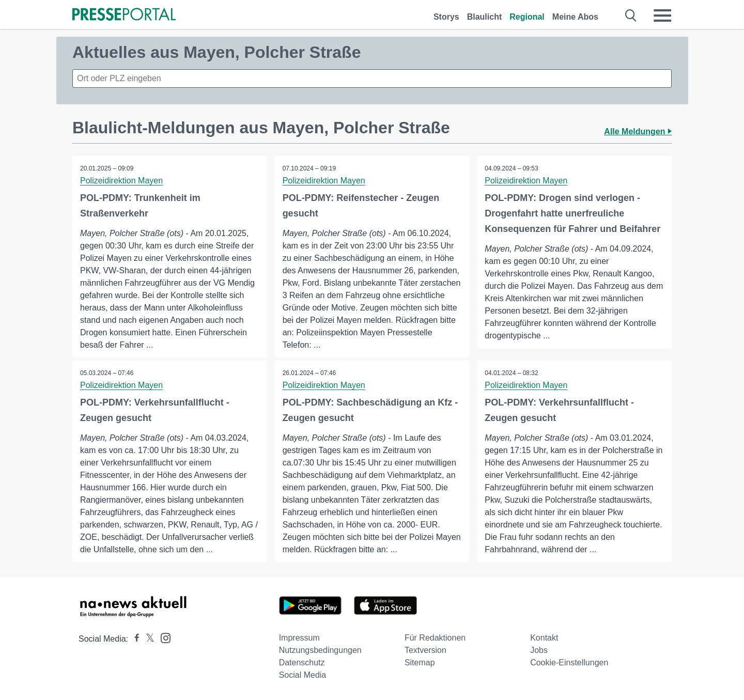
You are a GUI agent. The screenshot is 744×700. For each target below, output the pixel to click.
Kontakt (544, 638)
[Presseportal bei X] (147, 639)
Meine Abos (575, 17)
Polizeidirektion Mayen (121, 181)
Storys (446, 17)
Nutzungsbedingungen (320, 650)
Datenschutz (302, 663)
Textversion (425, 650)
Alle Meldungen (638, 131)
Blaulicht (485, 17)
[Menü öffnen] (662, 15)
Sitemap (420, 663)
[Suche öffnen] (631, 15)
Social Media (303, 675)
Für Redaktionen (435, 638)
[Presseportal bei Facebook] (134, 639)
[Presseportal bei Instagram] (162, 637)
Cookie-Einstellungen (569, 663)
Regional (527, 17)
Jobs (539, 650)
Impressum (299, 638)
